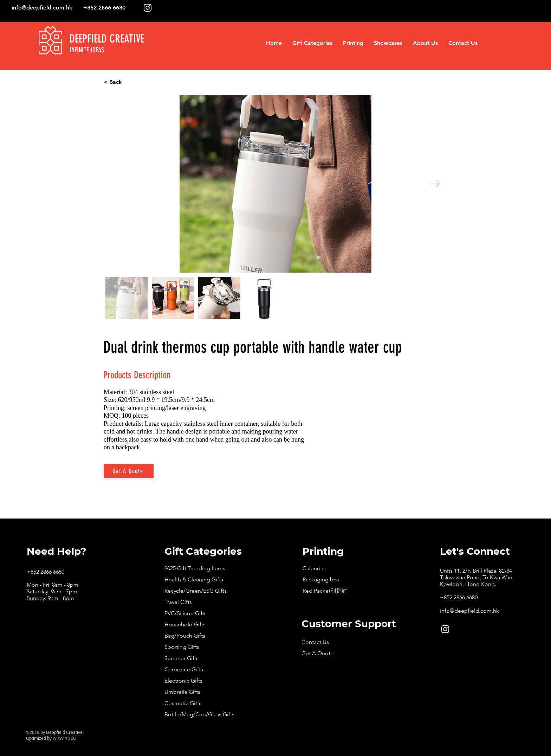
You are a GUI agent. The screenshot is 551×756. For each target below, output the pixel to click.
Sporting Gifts (182, 647)
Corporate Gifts (184, 669)
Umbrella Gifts (182, 692)
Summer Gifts (181, 658)
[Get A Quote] (129, 471)
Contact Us (315, 642)
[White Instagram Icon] (148, 8)
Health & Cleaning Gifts (194, 579)
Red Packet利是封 (325, 591)
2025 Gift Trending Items (195, 568)
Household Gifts (185, 624)
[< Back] (139, 82)
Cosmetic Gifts (183, 703)
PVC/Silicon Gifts (186, 613)
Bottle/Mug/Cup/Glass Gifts (199, 714)
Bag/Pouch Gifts (185, 636)
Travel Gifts (178, 602)
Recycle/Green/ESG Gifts (196, 591)
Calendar (314, 568)
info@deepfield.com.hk (42, 8)
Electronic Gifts (183, 681)
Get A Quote (317, 653)
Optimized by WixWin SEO (51, 738)
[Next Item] (435, 183)
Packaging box (321, 579)
